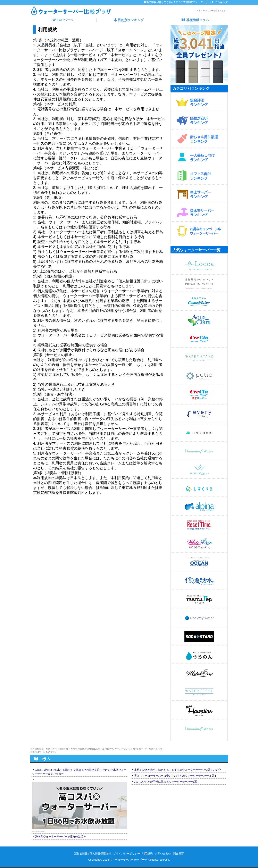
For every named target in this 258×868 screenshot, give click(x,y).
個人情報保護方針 (100, 854)
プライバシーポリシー (127, 854)
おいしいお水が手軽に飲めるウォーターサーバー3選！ (167, 782)
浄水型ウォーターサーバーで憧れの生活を (61, 837)
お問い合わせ (163, 854)
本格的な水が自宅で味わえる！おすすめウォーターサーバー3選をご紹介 (178, 770)
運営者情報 (81, 854)
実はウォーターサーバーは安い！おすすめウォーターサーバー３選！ (176, 776)
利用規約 (147, 854)
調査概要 (178, 854)
